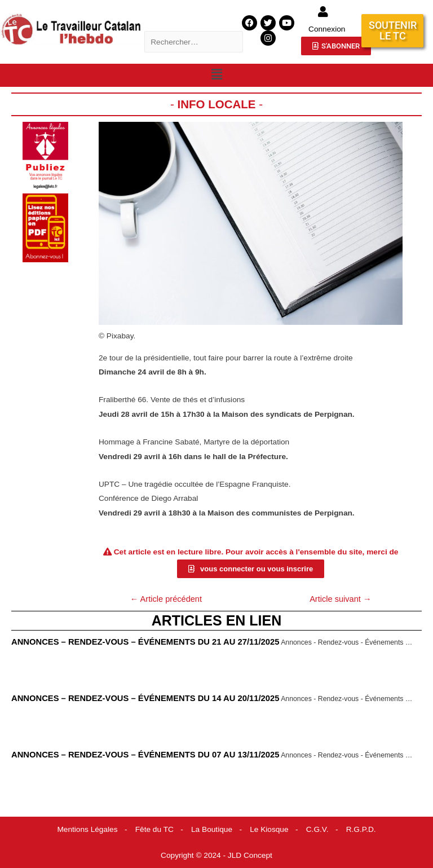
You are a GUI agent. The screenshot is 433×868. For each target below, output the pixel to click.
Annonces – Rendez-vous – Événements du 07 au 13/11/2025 (145, 755)
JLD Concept (250, 855)
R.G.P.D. (361, 829)
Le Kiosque (269, 829)
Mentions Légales (87, 829)
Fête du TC (154, 829)
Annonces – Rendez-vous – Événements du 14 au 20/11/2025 (145, 698)
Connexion (327, 29)
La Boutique (212, 829)
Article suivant (340, 599)
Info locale (216, 104)
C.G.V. (317, 829)
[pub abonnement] (45, 228)
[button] (216, 74)
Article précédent (166, 599)
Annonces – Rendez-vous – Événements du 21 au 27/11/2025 (145, 642)
